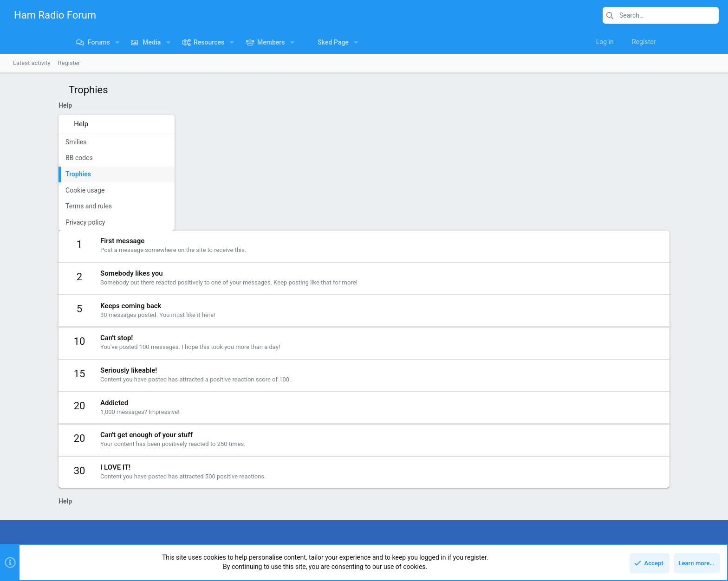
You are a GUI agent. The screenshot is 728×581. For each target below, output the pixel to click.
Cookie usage (36, 190)
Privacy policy (36, 222)
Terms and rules (39, 206)
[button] (58, 42)
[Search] (661, 15)
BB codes (30, 158)
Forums (260, 485)
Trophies (29, 174)
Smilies (27, 142)
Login (499, 485)
